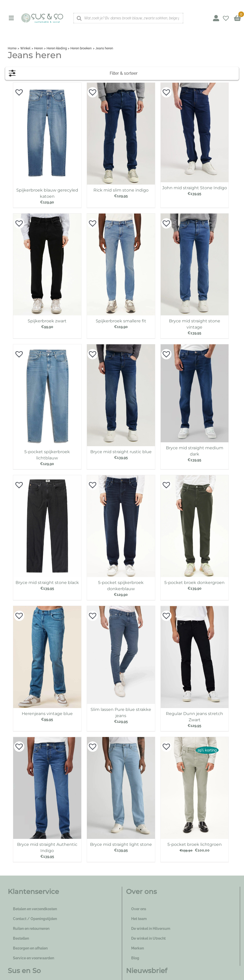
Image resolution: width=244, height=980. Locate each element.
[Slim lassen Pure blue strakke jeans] (121, 609)
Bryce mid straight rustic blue (121, 452)
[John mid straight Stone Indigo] (195, 85)
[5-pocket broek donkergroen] (195, 478)
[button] (17, 90)
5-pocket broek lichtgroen (195, 844)
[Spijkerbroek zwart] (47, 216)
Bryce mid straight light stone (121, 844)
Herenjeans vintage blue (47, 714)
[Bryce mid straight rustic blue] (121, 347)
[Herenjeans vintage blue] (47, 609)
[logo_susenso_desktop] (42, 15)
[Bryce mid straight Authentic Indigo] (47, 740)
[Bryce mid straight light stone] (121, 740)
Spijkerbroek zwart (47, 321)
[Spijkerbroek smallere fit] (121, 216)
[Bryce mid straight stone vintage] (195, 216)
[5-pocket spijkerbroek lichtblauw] (47, 347)
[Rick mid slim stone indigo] (121, 85)
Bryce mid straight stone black (47, 583)
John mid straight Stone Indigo (195, 188)
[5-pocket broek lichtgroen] (195, 740)
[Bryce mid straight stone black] (47, 478)
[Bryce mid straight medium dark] (195, 347)
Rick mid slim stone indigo (121, 190)
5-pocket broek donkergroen (194, 583)
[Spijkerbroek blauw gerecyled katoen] (47, 85)
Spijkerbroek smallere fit (121, 321)
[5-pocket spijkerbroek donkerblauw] (121, 478)
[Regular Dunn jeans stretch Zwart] (195, 609)
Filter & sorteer (73, 72)
